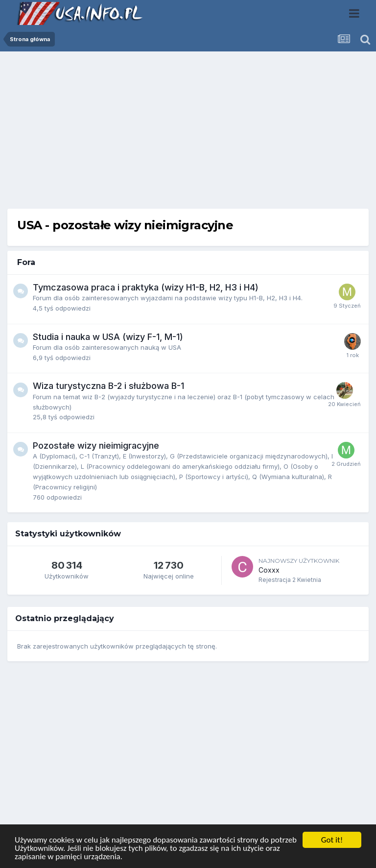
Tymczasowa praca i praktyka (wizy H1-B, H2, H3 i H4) (146, 287)
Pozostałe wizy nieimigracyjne (96, 446)
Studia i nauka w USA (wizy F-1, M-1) (108, 337)
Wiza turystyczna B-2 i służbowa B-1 (108, 386)
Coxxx (269, 570)
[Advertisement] (188, 134)
